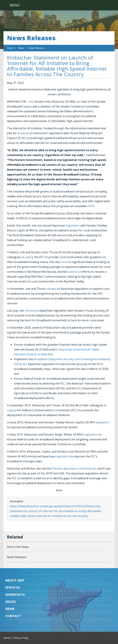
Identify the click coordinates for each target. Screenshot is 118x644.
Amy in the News (18, 547)
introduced (53, 289)
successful (74, 272)
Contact (13, 616)
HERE (91, 206)
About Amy (15, 580)
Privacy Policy (21, 638)
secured (66, 262)
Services (13, 587)
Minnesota (15, 595)
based (24, 133)
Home (10, 48)
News (21, 48)
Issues (11, 602)
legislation (73, 225)
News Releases (31, 38)
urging (29, 257)
